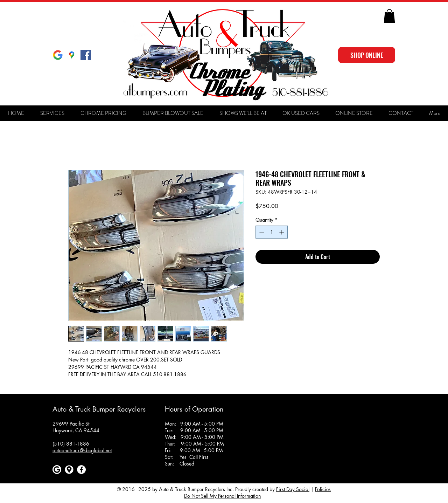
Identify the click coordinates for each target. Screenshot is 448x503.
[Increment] (282, 232)
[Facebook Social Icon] (86, 55)
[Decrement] (261, 232)
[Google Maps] (72, 55)
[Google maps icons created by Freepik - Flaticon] (69, 470)
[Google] (58, 55)
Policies (323, 489)
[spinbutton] (272, 232)
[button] (389, 16)
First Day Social (293, 489)
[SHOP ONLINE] (367, 55)
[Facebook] (81, 470)
